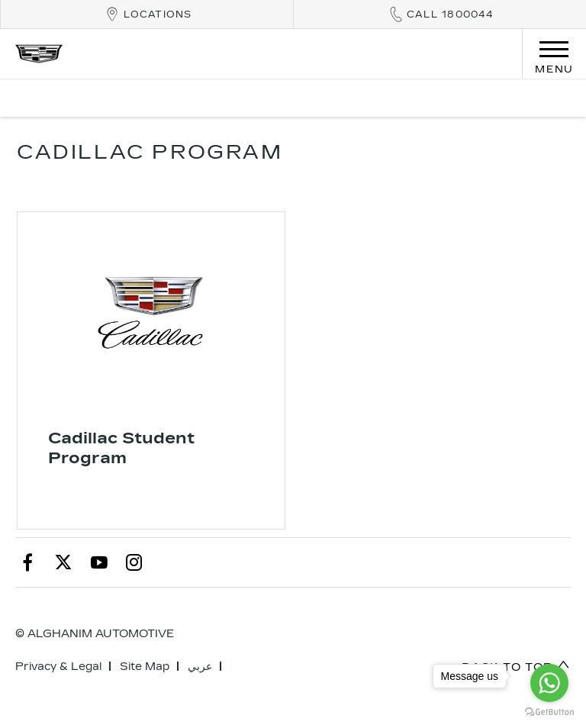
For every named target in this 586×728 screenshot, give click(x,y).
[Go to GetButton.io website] (549, 712)
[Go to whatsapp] (549, 683)
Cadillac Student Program (121, 448)
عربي (200, 667)
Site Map (145, 667)
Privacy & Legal (58, 667)
